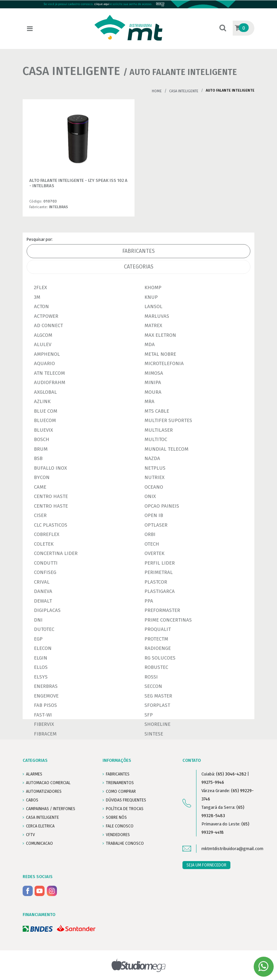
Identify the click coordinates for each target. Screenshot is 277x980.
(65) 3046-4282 (231, 774)
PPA (149, 601)
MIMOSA (154, 373)
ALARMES (34, 774)
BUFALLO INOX (50, 468)
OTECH (152, 544)
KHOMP (153, 287)
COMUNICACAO (39, 843)
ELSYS (41, 677)
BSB (38, 458)
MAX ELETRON (160, 335)
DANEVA (43, 591)
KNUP (151, 297)
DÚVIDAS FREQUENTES (126, 800)
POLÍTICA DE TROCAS (125, 809)
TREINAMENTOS (120, 783)
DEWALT (43, 601)
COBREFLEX (47, 534)
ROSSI (151, 677)
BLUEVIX (43, 430)
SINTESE (154, 734)
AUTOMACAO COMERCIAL (48, 783)
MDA (150, 344)
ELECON (43, 648)
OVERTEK (154, 553)
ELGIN (41, 658)
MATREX (153, 325)
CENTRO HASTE (51, 496)
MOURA (153, 392)
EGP (38, 639)
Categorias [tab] (139, 267)
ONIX (150, 496)
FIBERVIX (44, 724)
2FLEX (40, 287)
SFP (149, 715)
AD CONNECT (48, 325)
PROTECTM (156, 639)
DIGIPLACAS (47, 610)
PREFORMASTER (162, 610)
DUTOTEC (44, 629)
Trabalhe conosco (125, 843)
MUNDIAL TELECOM (166, 449)
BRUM (41, 449)
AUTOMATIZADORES (44, 791)
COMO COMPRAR (121, 791)
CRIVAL (42, 582)
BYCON (42, 477)
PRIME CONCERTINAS (168, 620)
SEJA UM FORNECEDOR (206, 865)
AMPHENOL (47, 354)
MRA (149, 401)
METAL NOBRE (160, 354)
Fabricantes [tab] (138, 251)
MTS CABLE (157, 411)
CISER (40, 515)
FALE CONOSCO (120, 826)
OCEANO (154, 487)
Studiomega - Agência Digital (139, 965)
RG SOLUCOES (160, 658)
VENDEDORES (118, 835)
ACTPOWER (46, 316)
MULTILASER (159, 430)
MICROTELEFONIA (164, 363)
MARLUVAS (157, 316)
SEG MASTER (158, 696)
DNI (38, 620)
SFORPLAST (157, 705)
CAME (40, 487)
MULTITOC (156, 439)
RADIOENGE (158, 648)
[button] (223, 28)
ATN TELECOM (49, 373)
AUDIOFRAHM (50, 382)
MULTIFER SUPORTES (168, 420)
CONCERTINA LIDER (56, 553)
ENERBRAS (46, 686)
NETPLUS (155, 468)
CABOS (32, 800)
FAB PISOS (45, 705)
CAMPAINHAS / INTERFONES (51, 809)
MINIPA (153, 382)
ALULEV (43, 344)
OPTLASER (156, 525)
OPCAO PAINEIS (162, 506)
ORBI (150, 534)
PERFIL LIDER (160, 563)
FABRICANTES (118, 774)
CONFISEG (45, 572)
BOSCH (42, 439)
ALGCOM (43, 335)
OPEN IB (154, 515)
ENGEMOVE (46, 696)
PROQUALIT (158, 629)
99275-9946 (213, 782)
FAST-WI (43, 715)
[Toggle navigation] (30, 28)
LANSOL (153, 306)
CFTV (30, 835)
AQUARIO (44, 363)
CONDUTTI (46, 563)
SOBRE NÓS (116, 817)
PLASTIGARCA (160, 591)
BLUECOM (45, 420)
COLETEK (44, 544)
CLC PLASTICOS (51, 525)
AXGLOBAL (45, 392)
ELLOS (41, 667)
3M (37, 297)
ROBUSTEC (156, 667)
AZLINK (42, 401)
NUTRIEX (154, 477)
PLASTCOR (156, 582)
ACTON (41, 306)
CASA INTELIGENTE (184, 91)
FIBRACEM (45, 734)
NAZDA (152, 458)
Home (157, 91)
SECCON (153, 686)
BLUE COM (46, 411)
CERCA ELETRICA (40, 826)
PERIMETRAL (159, 572)
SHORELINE (157, 724)
